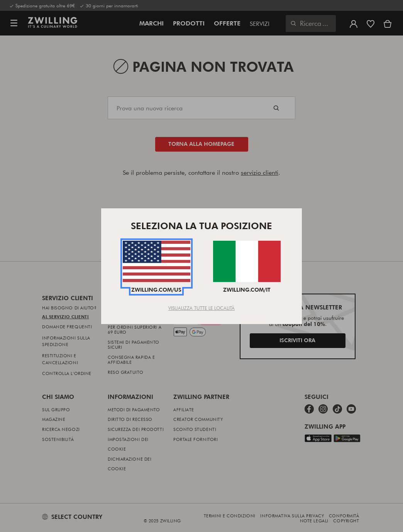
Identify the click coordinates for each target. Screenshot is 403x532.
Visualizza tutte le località (201, 308)
